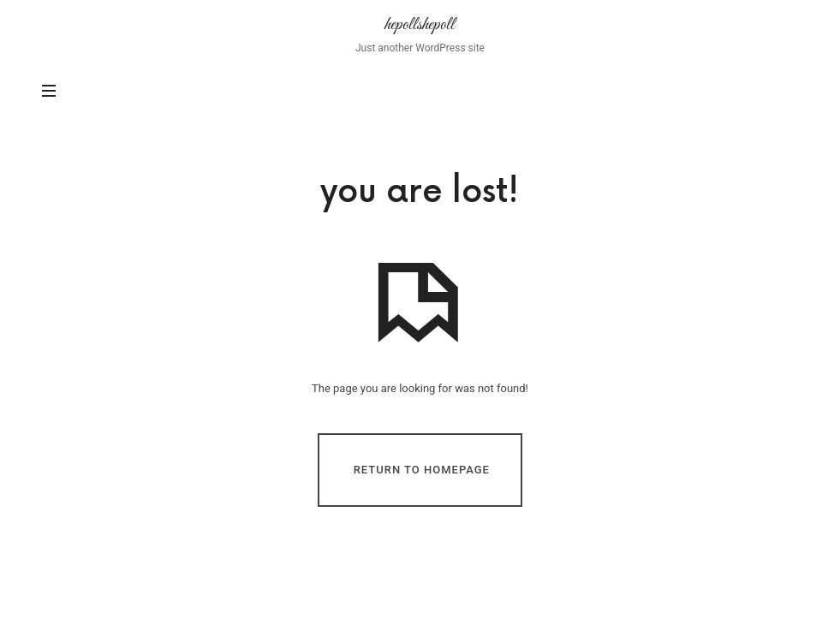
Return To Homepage (422, 469)
